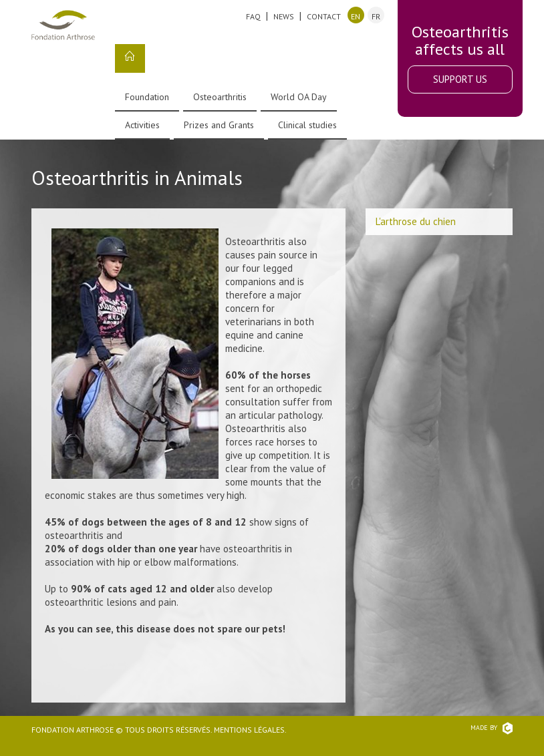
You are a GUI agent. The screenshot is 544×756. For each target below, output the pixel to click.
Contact (324, 16)
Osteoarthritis (220, 97)
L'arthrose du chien (416, 221)
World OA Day (299, 97)
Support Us (460, 79)
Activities (142, 125)
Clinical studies (307, 125)
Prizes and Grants (219, 125)
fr (376, 16)
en (356, 16)
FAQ (253, 16)
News (284, 16)
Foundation (147, 97)
